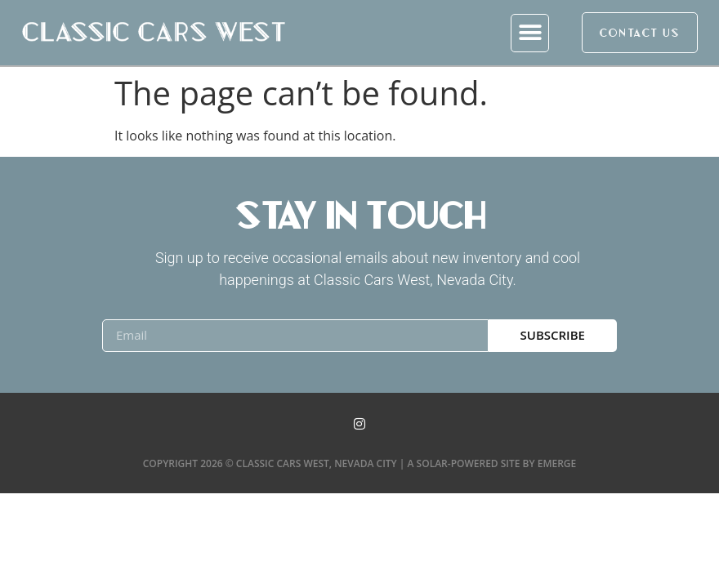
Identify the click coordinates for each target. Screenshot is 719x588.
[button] (530, 33)
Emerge (557, 463)
